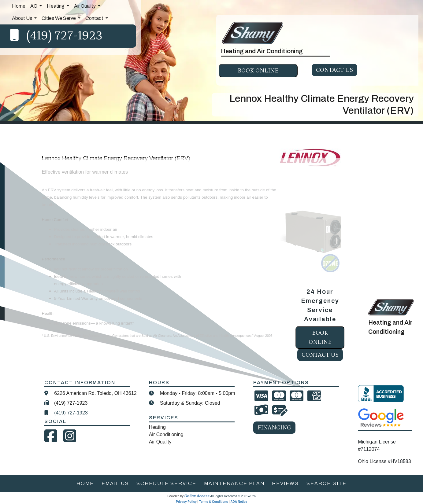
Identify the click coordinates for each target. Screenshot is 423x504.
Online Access (197, 496)
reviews (285, 483)
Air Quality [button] (85, 6)
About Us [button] (22, 18)
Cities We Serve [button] (59, 18)
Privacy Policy (186, 502)
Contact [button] (95, 18)
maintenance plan (234, 483)
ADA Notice (239, 502)
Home (19, 6)
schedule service (166, 483)
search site (327, 483)
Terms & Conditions (213, 502)
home (85, 483)
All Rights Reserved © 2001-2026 (233, 496)
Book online (258, 71)
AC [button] (34, 6)
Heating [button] (56, 6)
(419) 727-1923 (64, 36)
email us (115, 483)
